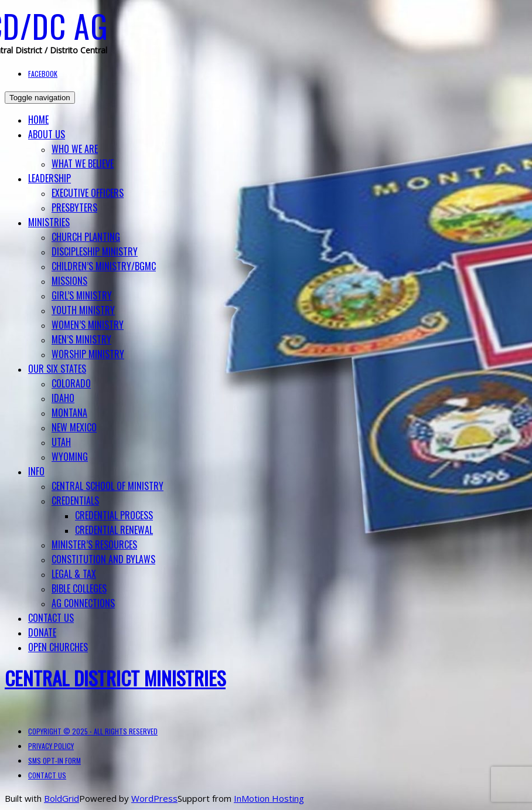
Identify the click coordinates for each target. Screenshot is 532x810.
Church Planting (86, 237)
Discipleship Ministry (95, 251)
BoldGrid (62, 798)
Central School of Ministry (108, 486)
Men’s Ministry (81, 339)
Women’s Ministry (88, 325)
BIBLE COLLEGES (79, 588)
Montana (69, 413)
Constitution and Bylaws (103, 559)
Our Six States (57, 369)
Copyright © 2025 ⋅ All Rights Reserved (93, 731)
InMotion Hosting (269, 798)
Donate (42, 632)
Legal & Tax (74, 574)
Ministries (49, 222)
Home (38, 120)
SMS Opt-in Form (54, 760)
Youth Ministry (83, 310)
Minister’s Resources (94, 544)
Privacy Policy (51, 746)
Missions (69, 281)
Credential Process (114, 515)
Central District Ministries (115, 678)
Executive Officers (88, 193)
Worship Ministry (88, 354)
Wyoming (70, 457)
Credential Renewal (114, 530)
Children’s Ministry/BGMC (104, 266)
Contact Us (51, 618)
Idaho (63, 398)
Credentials (75, 501)
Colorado (71, 383)
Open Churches (58, 647)
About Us (47, 134)
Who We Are (75, 149)
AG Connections (83, 603)
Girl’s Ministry (82, 295)
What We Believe (83, 164)
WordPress (154, 798)
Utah (61, 442)
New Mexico (74, 427)
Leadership (50, 178)
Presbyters (74, 207)
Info (36, 471)
